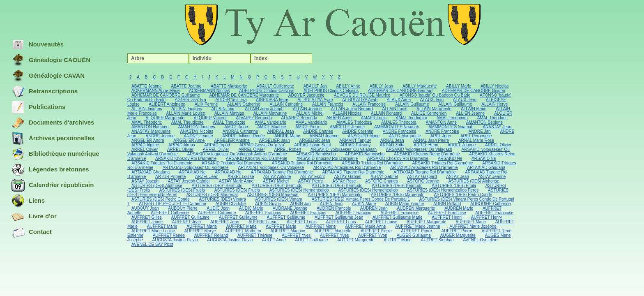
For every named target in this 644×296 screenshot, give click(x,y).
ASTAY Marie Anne (236, 181)
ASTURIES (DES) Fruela (182, 190)
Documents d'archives (53, 123)
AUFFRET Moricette (333, 231)
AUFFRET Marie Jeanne (417, 226)
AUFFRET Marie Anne (365, 226)
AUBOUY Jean (145, 208)
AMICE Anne (236, 127)
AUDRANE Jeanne (290, 208)
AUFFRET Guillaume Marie (398, 217)
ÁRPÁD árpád (217, 145)
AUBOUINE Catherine (490, 204)
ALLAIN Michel (310, 113)
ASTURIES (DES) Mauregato (335, 195)
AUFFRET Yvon (373, 235)
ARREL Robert (288, 149)
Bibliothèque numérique (55, 154)
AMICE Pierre (308, 127)
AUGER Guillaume (414, 235)
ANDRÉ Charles (318, 131)
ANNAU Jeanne (324, 136)
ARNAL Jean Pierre (431, 140)
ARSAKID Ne (450, 158)
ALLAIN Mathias (229, 113)
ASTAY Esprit (312, 177)
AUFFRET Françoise (400, 213)
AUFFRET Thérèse (255, 235)
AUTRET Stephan (437, 240)
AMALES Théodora (354, 122)
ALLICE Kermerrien (429, 113)
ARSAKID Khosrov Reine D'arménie (427, 154)
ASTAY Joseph (145, 181)
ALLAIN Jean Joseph (264, 109)
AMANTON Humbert (150, 127)
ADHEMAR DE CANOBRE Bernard (400, 91)
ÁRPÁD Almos (182, 145)
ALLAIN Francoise (369, 104)
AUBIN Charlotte (231, 204)
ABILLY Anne (348, 86)
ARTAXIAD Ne (192, 172)
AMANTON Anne (441, 122)
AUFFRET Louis (302, 222)
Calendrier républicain (53, 185)
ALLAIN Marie (474, 109)
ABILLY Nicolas (495, 86)
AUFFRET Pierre (376, 231)
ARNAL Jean (392, 140)
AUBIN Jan (300, 204)
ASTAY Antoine (277, 177)
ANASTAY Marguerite (151, 131)
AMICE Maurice (271, 127)
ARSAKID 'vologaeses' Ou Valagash (344, 149)
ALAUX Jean (432, 100)
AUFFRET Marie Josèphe (473, 226)
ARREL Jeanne (462, 145)
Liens (28, 201)
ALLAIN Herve (494, 104)
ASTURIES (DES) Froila (454, 186)
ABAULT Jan (315, 86)
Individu (202, 58)
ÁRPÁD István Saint (312, 145)
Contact (32, 232)
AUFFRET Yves (296, 235)
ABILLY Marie (459, 86)
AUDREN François (334, 208)
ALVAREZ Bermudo (254, 118)
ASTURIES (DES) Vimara (223, 199)
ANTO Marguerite (405, 136)
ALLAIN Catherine (244, 104)
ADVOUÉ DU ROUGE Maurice (362, 95)
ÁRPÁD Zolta (392, 145)
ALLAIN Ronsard (386, 113)
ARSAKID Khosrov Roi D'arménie (186, 158)
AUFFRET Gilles (147, 217)
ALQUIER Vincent (210, 118)
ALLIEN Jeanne (470, 113)
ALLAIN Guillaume (412, 104)
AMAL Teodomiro (412, 118)
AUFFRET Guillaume (191, 217)
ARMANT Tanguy (355, 140)
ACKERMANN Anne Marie (155, 91)
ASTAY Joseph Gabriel (189, 181)
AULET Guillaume (312, 240)
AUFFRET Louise (381, 222)
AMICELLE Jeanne (347, 127)
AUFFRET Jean (186, 222)
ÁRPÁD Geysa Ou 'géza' (262, 145)
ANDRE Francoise (400, 131)
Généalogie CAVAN (48, 76)
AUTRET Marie (398, 240)
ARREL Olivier (498, 145)
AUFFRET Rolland (211, 235)
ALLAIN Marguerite (434, 109)
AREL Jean (441, 136)
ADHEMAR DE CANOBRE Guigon (474, 91)
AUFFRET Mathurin (243, 231)
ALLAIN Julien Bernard (352, 109)
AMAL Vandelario (270, 122)
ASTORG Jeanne (423, 181)
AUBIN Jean (331, 204)
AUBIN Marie (364, 204)
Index (261, 58)
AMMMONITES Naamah (397, 127)
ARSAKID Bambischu (316, 154)
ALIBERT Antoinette (167, 104)
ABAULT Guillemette (275, 86)
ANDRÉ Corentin (358, 131)
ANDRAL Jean (281, 131)
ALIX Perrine (206, 104)
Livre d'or (34, 217)
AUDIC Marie (251, 208)
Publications (38, 107)
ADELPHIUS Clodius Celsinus (267, 91)
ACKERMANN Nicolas (209, 91)
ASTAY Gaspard (422, 177)
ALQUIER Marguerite (165, 118)
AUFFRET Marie (471, 222)
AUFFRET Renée (169, 235)
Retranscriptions (45, 92)
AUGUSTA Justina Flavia (175, 240)
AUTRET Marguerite (356, 240)
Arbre (138, 58)
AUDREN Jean (374, 208)
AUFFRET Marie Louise (153, 231)
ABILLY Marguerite (420, 86)
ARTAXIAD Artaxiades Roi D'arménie (347, 168)
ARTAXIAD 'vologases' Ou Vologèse (196, 168)
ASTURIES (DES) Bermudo (217, 186)
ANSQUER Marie (364, 136)
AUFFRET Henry (486, 217)
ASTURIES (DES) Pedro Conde (463, 195)
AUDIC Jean (218, 208)
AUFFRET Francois (353, 213)
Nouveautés (38, 45)
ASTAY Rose (344, 181)
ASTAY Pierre (311, 181)
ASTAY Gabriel (347, 177)
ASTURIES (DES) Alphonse (474, 181)
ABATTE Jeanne (147, 86)
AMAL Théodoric (492, 118)
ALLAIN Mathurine (270, 113)
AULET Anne (274, 240)
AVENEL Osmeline (480, 240)
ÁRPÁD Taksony (355, 145)
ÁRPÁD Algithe (145, 145)
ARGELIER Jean (275, 140)
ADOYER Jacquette (306, 95)
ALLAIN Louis (394, 109)
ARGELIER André (148, 140)
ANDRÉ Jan (480, 131)
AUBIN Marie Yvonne (405, 204)
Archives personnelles (53, 139)
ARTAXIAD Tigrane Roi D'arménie (282, 172)
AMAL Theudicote (187, 122)
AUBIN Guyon (268, 204)
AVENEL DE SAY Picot (152, 244)
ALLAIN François (328, 104)
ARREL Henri (426, 145)
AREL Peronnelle (476, 136)
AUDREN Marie (459, 208)
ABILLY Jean (381, 86)
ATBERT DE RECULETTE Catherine (172, 204)
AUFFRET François (263, 213)
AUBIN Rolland (447, 204)
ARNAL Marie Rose (476, 140)
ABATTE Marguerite (229, 86)
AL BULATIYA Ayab (315, 100)
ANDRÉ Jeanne (160, 136)
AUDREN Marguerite (416, 208)
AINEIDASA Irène (272, 100)
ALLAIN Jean (224, 109)
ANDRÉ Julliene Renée (244, 136)
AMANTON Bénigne (484, 122)
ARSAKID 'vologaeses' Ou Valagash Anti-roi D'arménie (237, 154)
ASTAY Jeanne (492, 177)
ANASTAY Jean (497, 127)
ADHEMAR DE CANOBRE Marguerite (244, 95)
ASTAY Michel (276, 181)
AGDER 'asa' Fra (191, 100)
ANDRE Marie (287, 136)
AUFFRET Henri (447, 217)
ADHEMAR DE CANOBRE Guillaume (166, 95)
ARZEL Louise (241, 177)
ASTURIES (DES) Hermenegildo (299, 190)
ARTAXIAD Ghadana (486, 168)
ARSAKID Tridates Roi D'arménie (162, 163)
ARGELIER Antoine (232, 140)
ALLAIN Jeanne (307, 109)
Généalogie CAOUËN (51, 60)
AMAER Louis (374, 118)
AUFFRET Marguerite (427, 222)
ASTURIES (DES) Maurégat (212, 195)
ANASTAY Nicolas (197, 131)
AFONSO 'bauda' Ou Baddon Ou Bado (435, 95)
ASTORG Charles (381, 181)
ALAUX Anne (399, 100)
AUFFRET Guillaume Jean (339, 217)
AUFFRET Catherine (170, 213)
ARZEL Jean (207, 177)
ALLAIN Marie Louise (185, 113)
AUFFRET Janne (147, 222)
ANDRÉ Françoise (442, 131)
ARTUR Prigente (170, 177)
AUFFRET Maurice (287, 231)
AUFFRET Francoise (447, 213)
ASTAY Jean (458, 177)
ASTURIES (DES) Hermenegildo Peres (443, 190)
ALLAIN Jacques (147, 109)
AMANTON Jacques (197, 127)
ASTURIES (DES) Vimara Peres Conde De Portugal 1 (361, 199)
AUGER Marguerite (458, 235)
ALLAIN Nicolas (347, 113)
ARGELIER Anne (189, 140)
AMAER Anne (339, 118)
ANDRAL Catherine (240, 131)
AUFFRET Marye (200, 231)
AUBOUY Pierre (183, 208)
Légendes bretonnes (50, 170)
